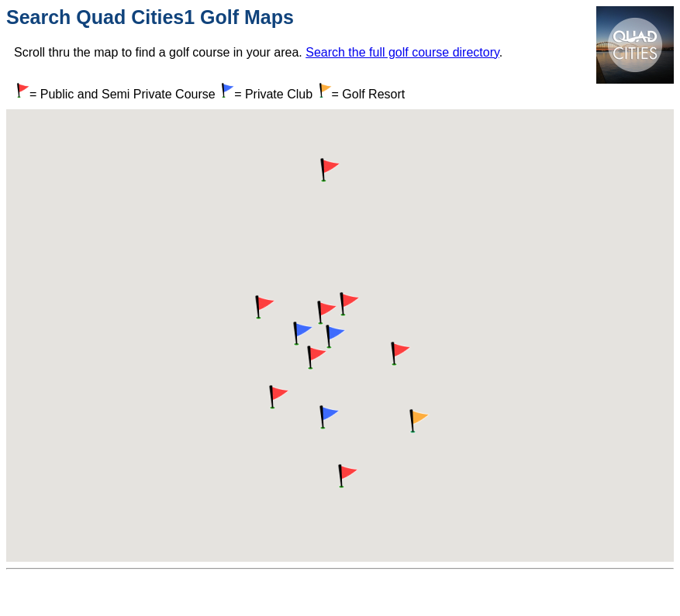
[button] (325, 313)
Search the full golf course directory (402, 52)
